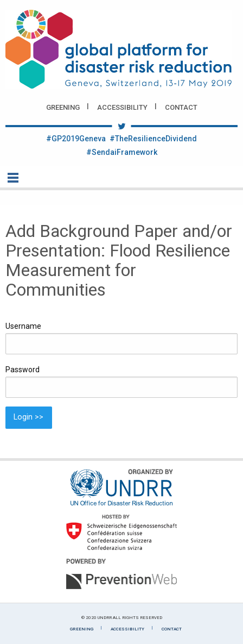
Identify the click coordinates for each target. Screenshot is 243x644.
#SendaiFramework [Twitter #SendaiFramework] (122, 152)
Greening (63, 107)
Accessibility (122, 107)
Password (23, 370)
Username (23, 326)
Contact (181, 107)
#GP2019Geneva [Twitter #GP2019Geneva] (76, 139)
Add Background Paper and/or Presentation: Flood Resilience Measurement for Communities (119, 260)
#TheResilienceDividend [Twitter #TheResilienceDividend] (153, 139)
